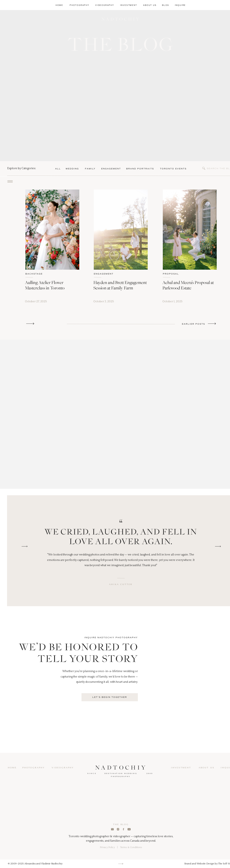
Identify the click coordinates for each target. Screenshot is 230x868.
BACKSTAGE (34, 274)
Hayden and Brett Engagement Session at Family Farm (120, 285)
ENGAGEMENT (104, 274)
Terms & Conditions (131, 847)
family (90, 169)
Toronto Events (173, 169)
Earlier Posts (193, 324)
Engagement (111, 169)
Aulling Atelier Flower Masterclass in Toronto (45, 285)
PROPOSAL (171, 274)
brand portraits (140, 169)
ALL (58, 169)
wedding (72, 169)
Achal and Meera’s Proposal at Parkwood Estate (188, 285)
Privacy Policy (107, 847)
